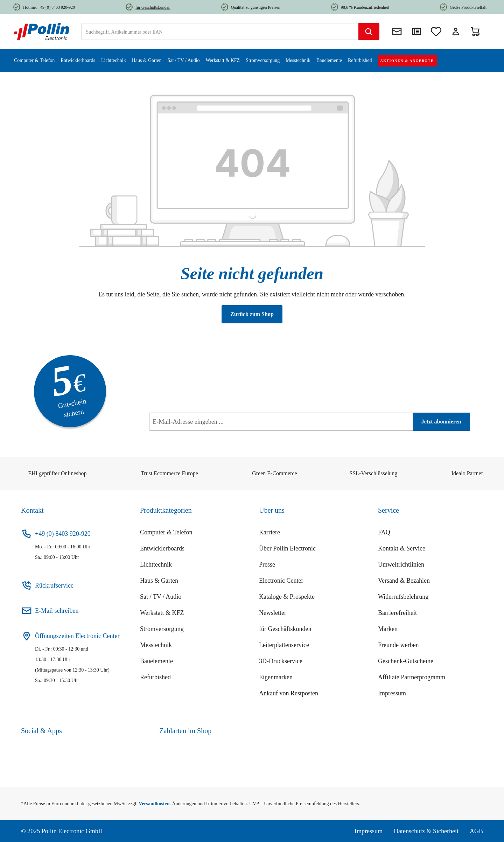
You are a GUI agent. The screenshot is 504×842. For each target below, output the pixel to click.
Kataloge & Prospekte (287, 597)
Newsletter (273, 613)
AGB (476, 831)
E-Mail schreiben (57, 611)
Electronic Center (281, 581)
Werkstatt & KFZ (162, 613)
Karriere (269, 532)
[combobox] (220, 31)
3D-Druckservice (281, 661)
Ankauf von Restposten (289, 693)
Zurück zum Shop (252, 314)
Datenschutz (189, 437)
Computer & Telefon (166, 532)
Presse (267, 564)
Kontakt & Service (402, 548)
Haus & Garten (159, 581)
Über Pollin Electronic (287, 548)
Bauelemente (156, 661)
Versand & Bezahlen (404, 581)
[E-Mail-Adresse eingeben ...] (281, 422)
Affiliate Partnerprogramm (412, 677)
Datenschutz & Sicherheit (426, 831)
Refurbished (155, 677)
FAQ (384, 532)
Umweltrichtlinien (401, 564)
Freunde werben (398, 645)
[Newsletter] (397, 31)
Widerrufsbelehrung (403, 597)
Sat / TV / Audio (161, 597)
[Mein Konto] (456, 31)
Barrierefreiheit (397, 613)
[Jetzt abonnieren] (441, 422)
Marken (388, 629)
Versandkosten (154, 804)
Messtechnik (156, 645)
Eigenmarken (276, 677)
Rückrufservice (54, 585)
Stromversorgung (162, 629)
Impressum (392, 693)
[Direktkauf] (416, 31)
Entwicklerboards (162, 548)
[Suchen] (369, 31)
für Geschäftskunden (285, 629)
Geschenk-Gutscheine (406, 661)
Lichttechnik (156, 564)
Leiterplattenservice (284, 645)
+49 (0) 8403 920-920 (63, 534)
